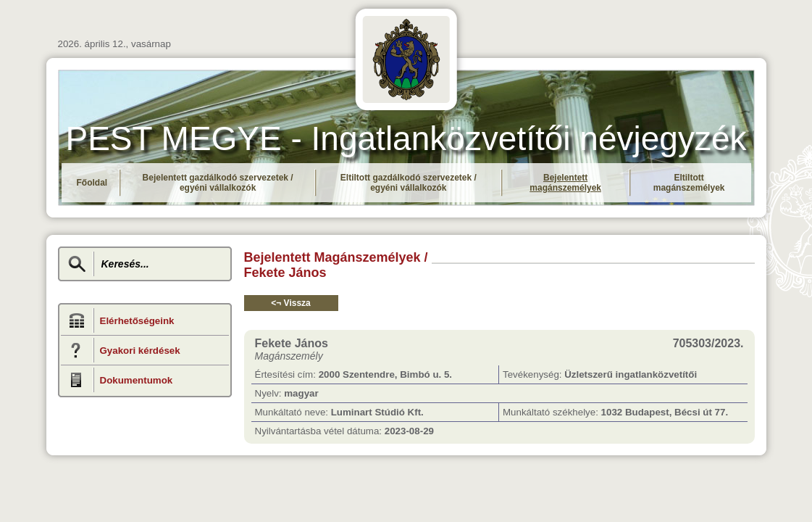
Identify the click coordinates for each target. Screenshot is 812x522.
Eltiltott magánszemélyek (689, 183)
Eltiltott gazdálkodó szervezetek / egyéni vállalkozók (409, 183)
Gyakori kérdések (140, 351)
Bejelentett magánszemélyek (565, 183)
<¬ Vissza (291, 303)
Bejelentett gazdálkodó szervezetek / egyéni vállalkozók (218, 183)
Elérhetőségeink (137, 321)
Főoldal (92, 183)
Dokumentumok (137, 380)
